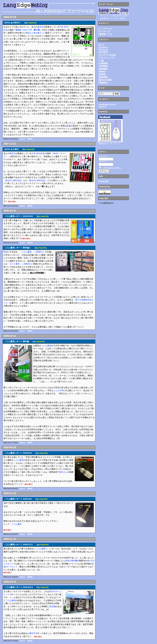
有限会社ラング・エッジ (109, 143)
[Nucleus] (103, 50)
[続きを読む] (12, 202)
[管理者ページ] (105, 34)
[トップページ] (105, 29)
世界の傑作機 (71, 561)
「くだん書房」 (26, 252)
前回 (6, 252)
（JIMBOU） (39, 252)
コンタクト (115, 18)
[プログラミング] (106, 58)
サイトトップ (106, 16)
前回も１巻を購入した (35, 33)
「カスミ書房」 (14, 264)
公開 (125, 16)
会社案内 (104, 18)
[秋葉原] (102, 74)
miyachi (32, 23)
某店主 (40, 27)
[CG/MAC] (103, 48)
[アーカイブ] (104, 31)
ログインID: (103, 156)
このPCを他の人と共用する (112, 168)
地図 (122, 18)
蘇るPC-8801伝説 (37, 180)
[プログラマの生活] (107, 55)
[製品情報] (103, 77)
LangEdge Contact (107, 104)
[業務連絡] (103, 69)
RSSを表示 (104, 181)
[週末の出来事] (105, 80)
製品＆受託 (118, 16)
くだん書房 (46, 346)
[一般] (101, 61)
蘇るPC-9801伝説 (13, 180)
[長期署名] (103, 83)
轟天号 (32, 633)
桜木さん (63, 472)
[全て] (101, 45)
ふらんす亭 (58, 390)
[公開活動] (103, 63)
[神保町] (30, 139)
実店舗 (53, 606)
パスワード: (103, 162)
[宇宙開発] (103, 66)
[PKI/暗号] (103, 52)
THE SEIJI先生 (38, 153)
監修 (69, 126)
